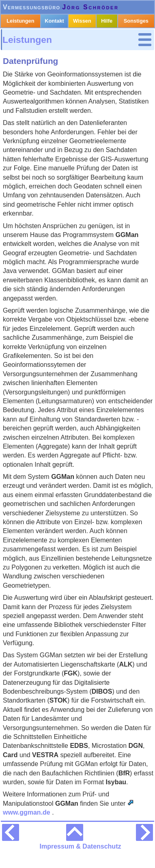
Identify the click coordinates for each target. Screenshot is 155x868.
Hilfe (107, 21)
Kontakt (54, 21)
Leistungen (27, 40)
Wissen (82, 21)
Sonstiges (136, 21)
